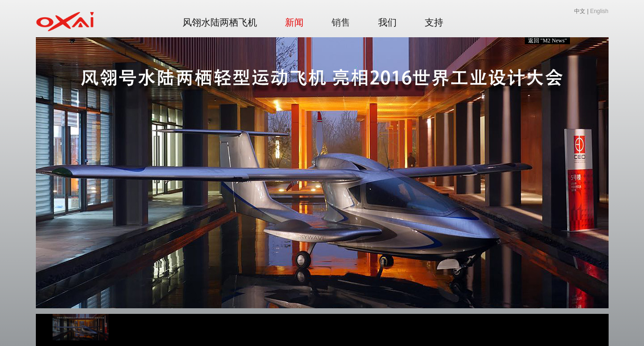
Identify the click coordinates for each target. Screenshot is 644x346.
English (599, 11)
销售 (341, 22)
